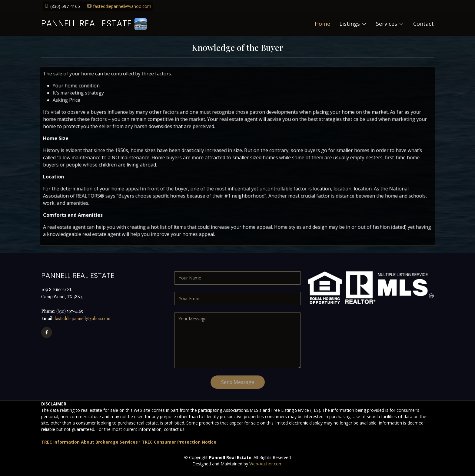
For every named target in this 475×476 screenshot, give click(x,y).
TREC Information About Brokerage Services (90, 442)
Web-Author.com (266, 464)
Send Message (238, 382)
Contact (424, 24)
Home (322, 24)
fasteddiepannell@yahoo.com (122, 6)
